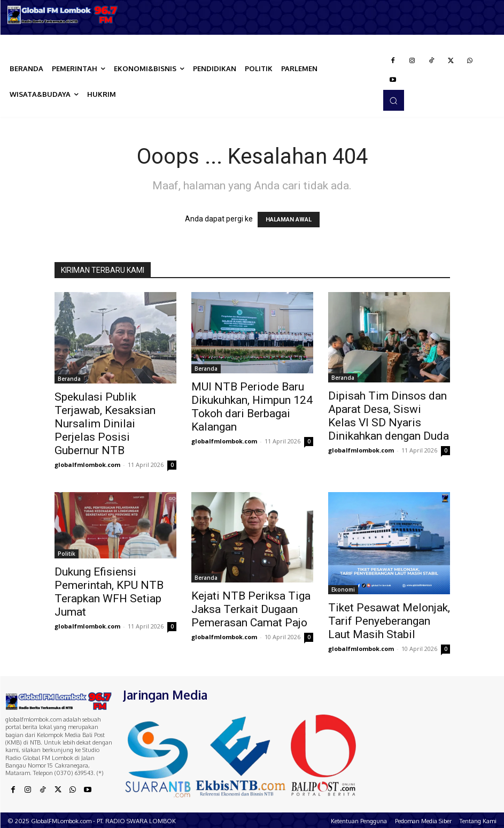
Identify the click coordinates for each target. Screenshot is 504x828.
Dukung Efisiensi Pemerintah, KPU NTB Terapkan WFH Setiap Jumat (109, 592)
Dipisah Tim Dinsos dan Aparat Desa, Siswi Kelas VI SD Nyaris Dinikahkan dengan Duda (389, 416)
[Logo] (63, 15)
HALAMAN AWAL (289, 220)
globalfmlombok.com (87, 465)
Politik (67, 554)
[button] (393, 100)
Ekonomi (343, 589)
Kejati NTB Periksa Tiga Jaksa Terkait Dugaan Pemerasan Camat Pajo (251, 609)
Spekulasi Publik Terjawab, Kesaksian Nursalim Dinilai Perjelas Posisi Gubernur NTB (105, 424)
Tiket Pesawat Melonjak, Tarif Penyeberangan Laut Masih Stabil (389, 621)
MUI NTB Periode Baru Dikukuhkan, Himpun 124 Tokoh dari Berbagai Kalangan (252, 407)
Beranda (69, 379)
